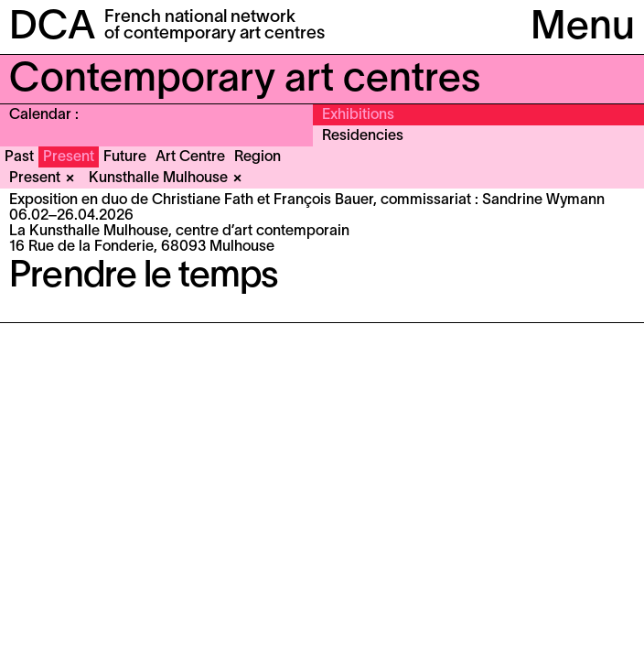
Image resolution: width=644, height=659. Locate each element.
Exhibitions (358, 115)
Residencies (363, 136)
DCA (52, 28)
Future (125, 157)
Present (69, 157)
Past (19, 157)
